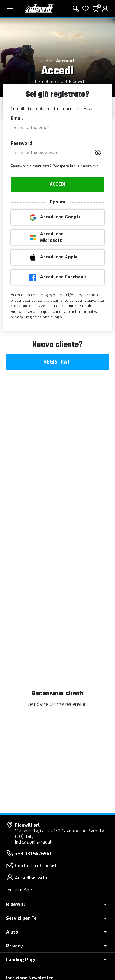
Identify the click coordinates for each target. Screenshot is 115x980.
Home (46, 61)
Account (65, 61)
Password (21, 143)
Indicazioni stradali (34, 842)
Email (17, 118)
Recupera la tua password (75, 166)
